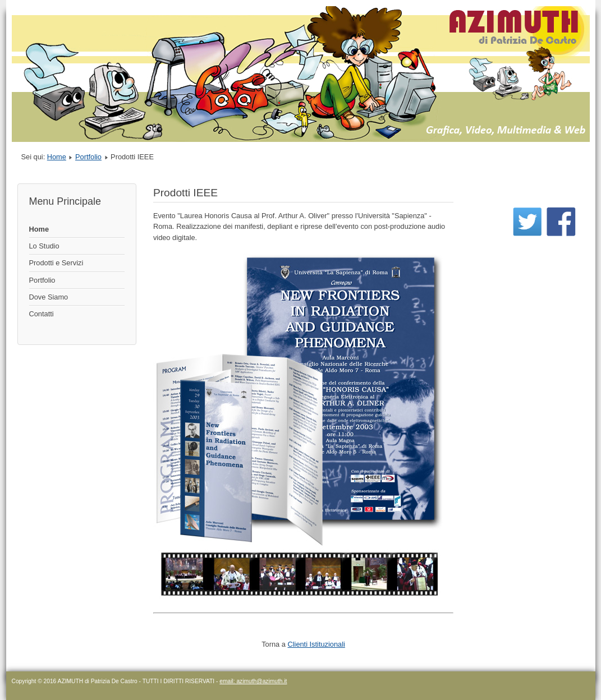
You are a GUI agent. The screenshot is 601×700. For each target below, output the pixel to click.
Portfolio (88, 157)
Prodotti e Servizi (56, 263)
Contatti (42, 314)
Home (57, 157)
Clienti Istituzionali (316, 644)
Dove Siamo (49, 297)
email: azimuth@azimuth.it (253, 681)
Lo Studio (44, 246)
